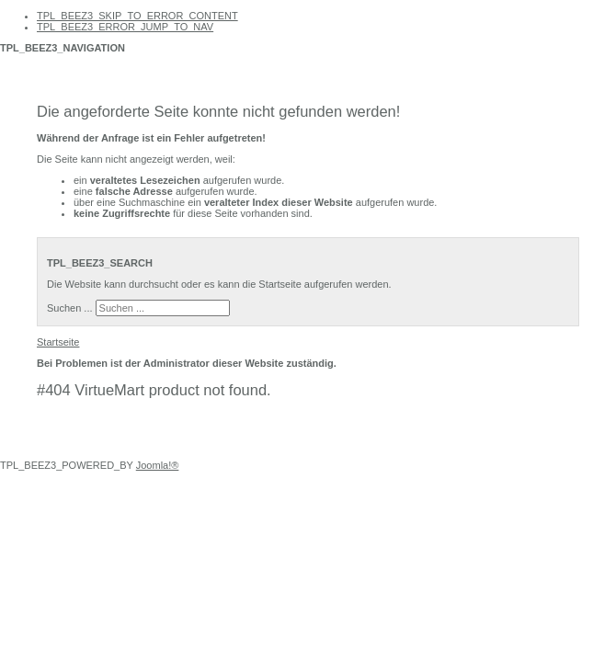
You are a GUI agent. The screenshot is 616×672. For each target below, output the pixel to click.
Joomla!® (158, 465)
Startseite (58, 342)
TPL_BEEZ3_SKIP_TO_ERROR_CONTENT (137, 16)
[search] (163, 308)
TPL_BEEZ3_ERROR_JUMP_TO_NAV (125, 27)
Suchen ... (70, 308)
